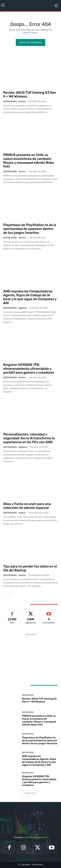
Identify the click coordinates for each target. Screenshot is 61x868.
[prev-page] (5, 593)
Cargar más (31, 793)
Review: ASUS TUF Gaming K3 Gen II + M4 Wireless (39, 700)
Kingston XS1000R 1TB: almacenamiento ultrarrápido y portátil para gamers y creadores (29, 369)
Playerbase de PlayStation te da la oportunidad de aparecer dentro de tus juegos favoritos (30, 229)
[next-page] (10, 593)
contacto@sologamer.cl (36, 837)
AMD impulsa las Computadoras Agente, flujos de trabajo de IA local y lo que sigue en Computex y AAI (30, 297)
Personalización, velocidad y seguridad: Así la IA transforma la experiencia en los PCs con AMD (29, 438)
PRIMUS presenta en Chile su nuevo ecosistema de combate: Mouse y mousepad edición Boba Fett (29, 161)
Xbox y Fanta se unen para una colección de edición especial (27, 506)
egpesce (23, 308)
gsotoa (22, 101)
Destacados (10, 101)
